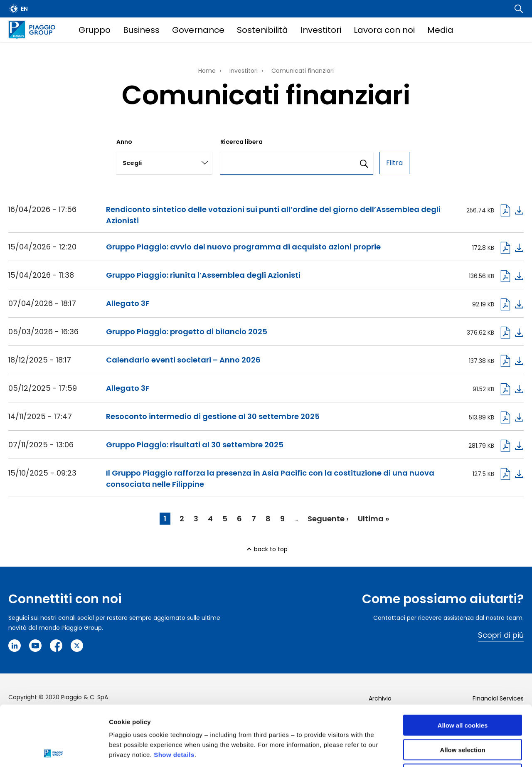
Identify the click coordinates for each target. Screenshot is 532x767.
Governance (198, 30)
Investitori (321, 30)
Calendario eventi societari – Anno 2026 (183, 360)
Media (440, 30)
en (24, 9)
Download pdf (511, 210)
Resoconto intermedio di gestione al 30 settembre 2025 (213, 416)
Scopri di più (501, 635)
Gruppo (95, 30)
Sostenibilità (262, 30)
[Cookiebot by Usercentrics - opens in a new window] (54, 751)
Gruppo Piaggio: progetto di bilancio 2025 (187, 332)
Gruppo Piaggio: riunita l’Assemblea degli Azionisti (203, 275)
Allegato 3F (128, 303)
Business (141, 30)
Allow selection (462, 689)
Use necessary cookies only (463, 714)
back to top (271, 549)
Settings (429, 751)
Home (207, 71)
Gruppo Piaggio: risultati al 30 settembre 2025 (195, 445)
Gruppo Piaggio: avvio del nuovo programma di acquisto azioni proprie (243, 247)
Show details (174, 694)
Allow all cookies (463, 665)
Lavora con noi (384, 30)
